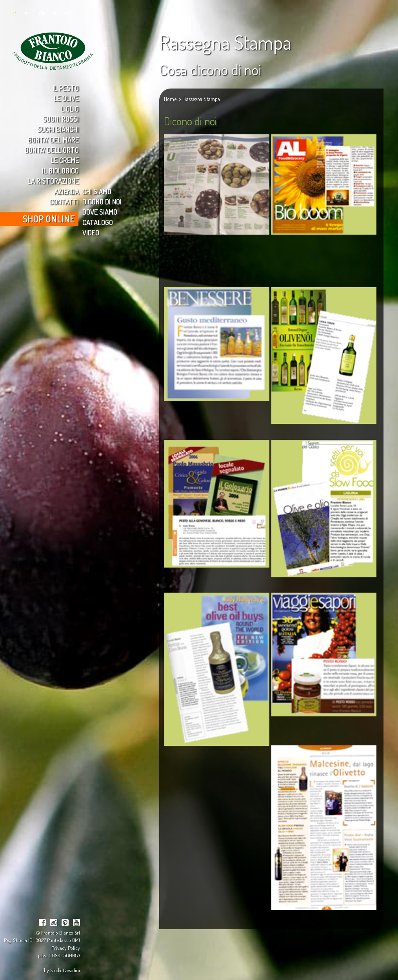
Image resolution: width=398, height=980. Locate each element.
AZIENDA (66, 191)
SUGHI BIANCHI (58, 129)
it (15, 13)
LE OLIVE (66, 98)
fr (55, 13)
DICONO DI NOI (102, 202)
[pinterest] (65, 923)
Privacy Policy (66, 948)
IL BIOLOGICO (60, 171)
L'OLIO (70, 109)
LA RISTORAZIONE (53, 181)
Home (170, 99)
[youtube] (76, 923)
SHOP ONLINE (49, 219)
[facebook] (42, 923)
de (42, 13)
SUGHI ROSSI (61, 119)
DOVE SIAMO (100, 212)
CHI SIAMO (97, 191)
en (27, 13)
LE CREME (65, 160)
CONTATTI (64, 202)
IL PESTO (66, 88)
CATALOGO (98, 222)
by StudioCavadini (62, 970)
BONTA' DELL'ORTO (52, 150)
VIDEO (91, 232)
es (68, 13)
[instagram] (54, 923)
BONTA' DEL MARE (53, 140)
